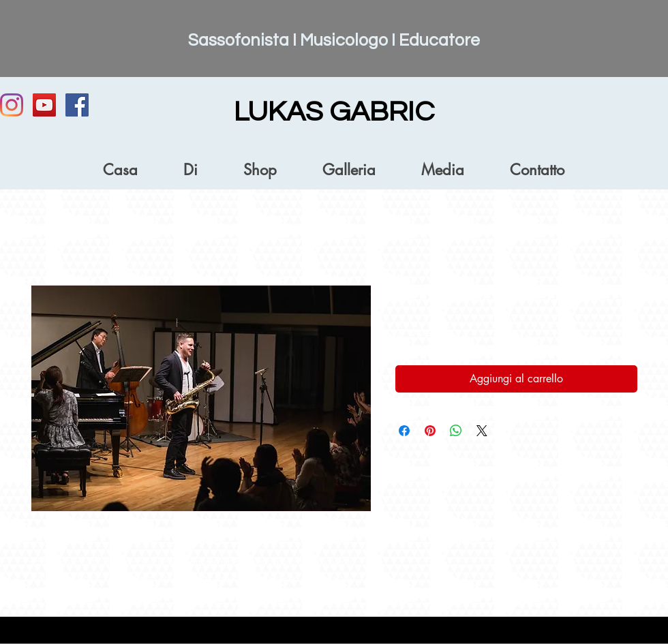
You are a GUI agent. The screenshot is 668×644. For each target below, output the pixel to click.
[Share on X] (482, 431)
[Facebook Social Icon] (77, 105)
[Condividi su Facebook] (404, 431)
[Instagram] (12, 105)
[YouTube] (44, 105)
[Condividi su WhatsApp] (456, 431)
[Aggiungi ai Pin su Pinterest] (430, 431)
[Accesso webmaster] (603, 635)
